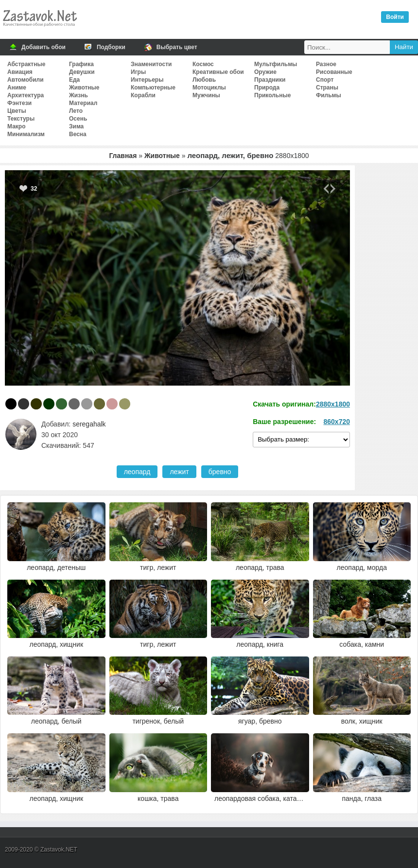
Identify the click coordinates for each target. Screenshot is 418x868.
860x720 (337, 422)
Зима (76, 126)
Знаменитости (151, 64)
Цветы (17, 111)
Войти (395, 17)
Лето (76, 111)
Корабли (143, 95)
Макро (16, 126)
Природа (267, 88)
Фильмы (329, 95)
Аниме (17, 88)
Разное (326, 64)
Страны (327, 88)
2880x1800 (333, 404)
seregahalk (89, 424)
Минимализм (26, 134)
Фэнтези (19, 103)
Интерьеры (147, 80)
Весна (78, 134)
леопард (137, 472)
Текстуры (21, 119)
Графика (81, 64)
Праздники (270, 80)
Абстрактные (26, 64)
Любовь (204, 80)
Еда (74, 80)
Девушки (82, 72)
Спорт (325, 80)
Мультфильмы (276, 64)
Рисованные (334, 72)
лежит (179, 472)
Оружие (265, 72)
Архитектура (26, 95)
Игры (138, 72)
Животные (84, 88)
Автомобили (26, 80)
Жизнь (78, 95)
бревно (220, 472)
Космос (203, 64)
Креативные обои (218, 72)
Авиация (20, 72)
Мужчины (206, 95)
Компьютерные (153, 88)
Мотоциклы (209, 88)
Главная (123, 156)
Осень (78, 119)
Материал (83, 103)
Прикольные (272, 95)
